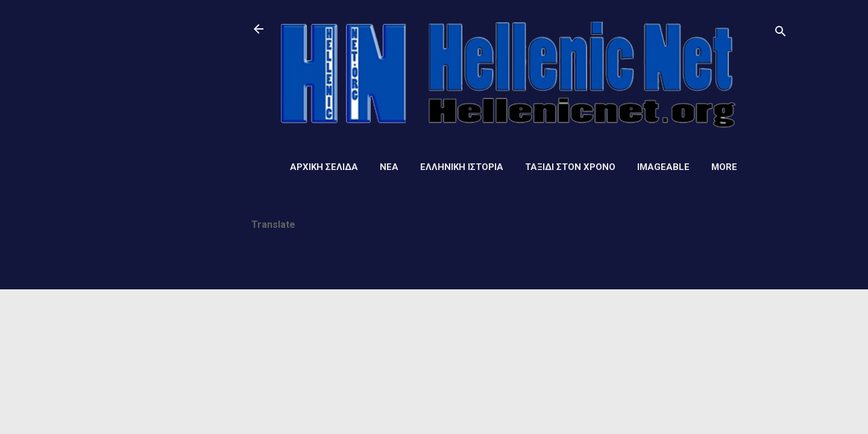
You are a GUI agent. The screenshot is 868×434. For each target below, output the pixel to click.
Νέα (389, 167)
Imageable (663, 167)
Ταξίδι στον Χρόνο (570, 167)
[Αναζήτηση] (781, 33)
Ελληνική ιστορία (462, 167)
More (724, 167)
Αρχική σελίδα (324, 167)
